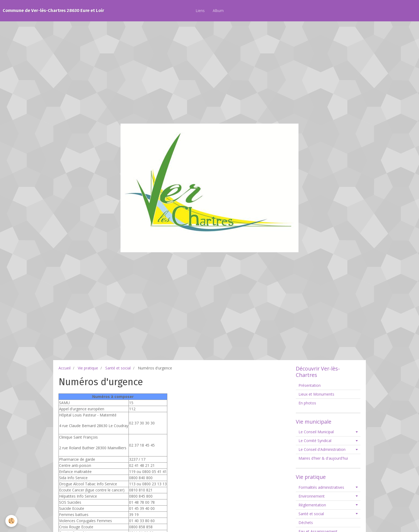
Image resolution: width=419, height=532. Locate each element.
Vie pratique (88, 368)
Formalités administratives (321, 487)
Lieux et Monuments (316, 394)
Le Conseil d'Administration (322, 449)
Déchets (306, 523)
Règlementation (312, 505)
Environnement (312, 496)
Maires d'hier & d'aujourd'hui (323, 458)
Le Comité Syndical (315, 441)
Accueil (65, 368)
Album (218, 11)
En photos (307, 403)
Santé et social (118, 368)
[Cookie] (11, 521)
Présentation (310, 385)
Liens (200, 11)
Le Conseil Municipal (316, 432)
